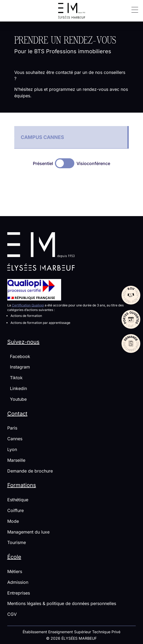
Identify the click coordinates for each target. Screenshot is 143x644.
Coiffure (15, 510)
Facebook (19, 356)
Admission (18, 582)
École (14, 557)
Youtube (17, 399)
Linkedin (17, 388)
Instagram (19, 367)
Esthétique (18, 500)
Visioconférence (93, 163)
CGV (12, 614)
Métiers (15, 571)
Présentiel (43, 163)
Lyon (12, 449)
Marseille (16, 460)
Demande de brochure (30, 471)
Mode (13, 521)
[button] (133, 9)
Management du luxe (28, 532)
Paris (12, 428)
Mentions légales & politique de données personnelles (62, 603)
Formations (22, 485)
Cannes (15, 439)
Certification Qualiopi (28, 305)
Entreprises (19, 593)
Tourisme (17, 542)
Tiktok (15, 378)
